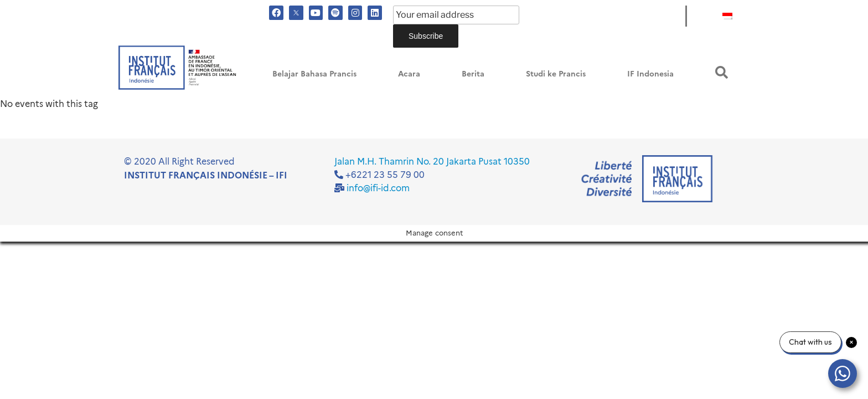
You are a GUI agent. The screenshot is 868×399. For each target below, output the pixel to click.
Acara (409, 74)
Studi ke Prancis (556, 74)
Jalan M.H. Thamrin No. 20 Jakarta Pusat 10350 (432, 162)
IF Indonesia (650, 74)
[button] (722, 72)
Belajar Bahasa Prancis (314, 74)
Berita (473, 74)
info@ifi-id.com (378, 188)
